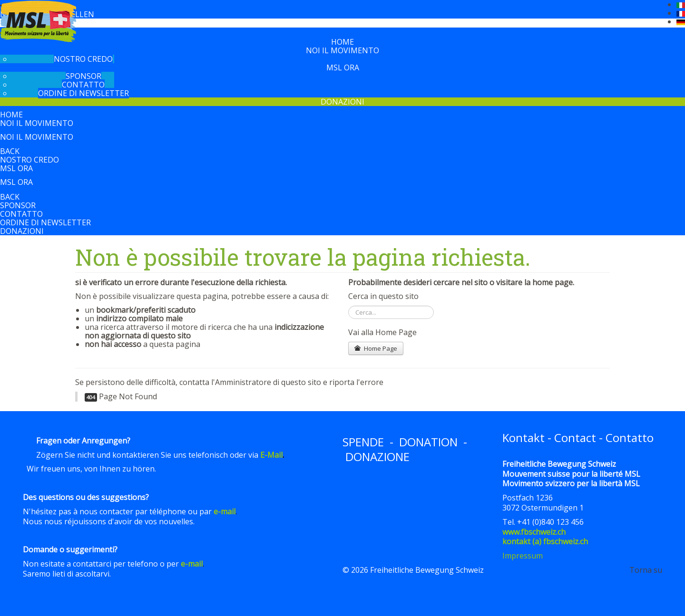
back (10, 151)
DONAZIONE (377, 457)
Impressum (523, 556)
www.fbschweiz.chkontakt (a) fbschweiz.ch (545, 537)
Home (342, 42)
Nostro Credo (83, 59)
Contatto (83, 85)
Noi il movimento (342, 50)
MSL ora (343, 67)
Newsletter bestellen (47, 14)
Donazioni (342, 102)
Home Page (376, 348)
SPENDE (363, 442)
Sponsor (83, 76)
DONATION (428, 442)
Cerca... (348, 306)
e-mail (225, 511)
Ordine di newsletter (83, 93)
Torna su (646, 570)
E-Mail (271, 455)
